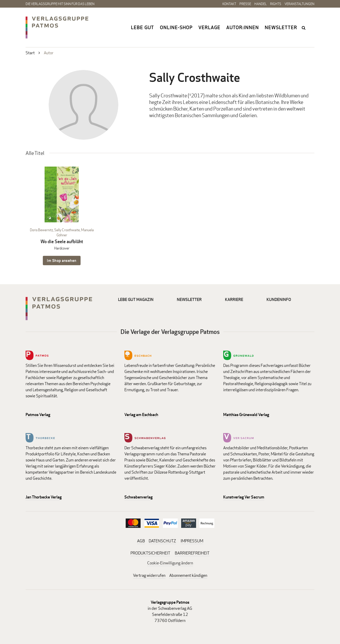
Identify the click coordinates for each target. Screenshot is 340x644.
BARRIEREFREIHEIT (192, 553)
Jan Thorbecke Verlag (44, 497)
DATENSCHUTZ (162, 541)
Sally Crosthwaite (67, 230)
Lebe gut (143, 27)
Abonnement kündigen (188, 575)
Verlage (209, 27)
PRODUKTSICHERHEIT (150, 553)
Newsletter (281, 27)
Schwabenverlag (138, 497)
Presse (245, 4)
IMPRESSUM (192, 541)
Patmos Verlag (38, 415)
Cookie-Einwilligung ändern (170, 563)
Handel (261, 4)
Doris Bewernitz (41, 230)
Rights (276, 4)
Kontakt (229, 4)
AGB (141, 541)
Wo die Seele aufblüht (62, 241)
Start (30, 53)
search (304, 28)
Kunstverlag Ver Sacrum (244, 497)
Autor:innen (243, 27)
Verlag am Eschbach (141, 415)
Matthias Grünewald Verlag (246, 415)
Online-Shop (176, 27)
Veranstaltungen (299, 4)
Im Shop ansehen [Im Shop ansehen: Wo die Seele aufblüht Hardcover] (62, 261)
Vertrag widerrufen (149, 575)
